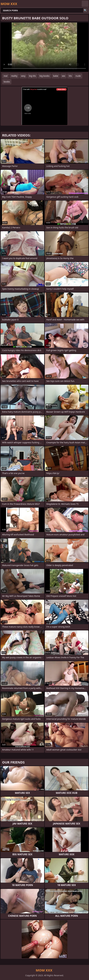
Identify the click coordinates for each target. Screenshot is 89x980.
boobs (7, 82)
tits (70, 76)
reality (14, 76)
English (85, 4)
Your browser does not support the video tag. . (44, 47)
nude (78, 76)
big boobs (44, 76)
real (6, 76)
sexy (23, 76)
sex (64, 76)
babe (56, 76)
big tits (32, 76)
